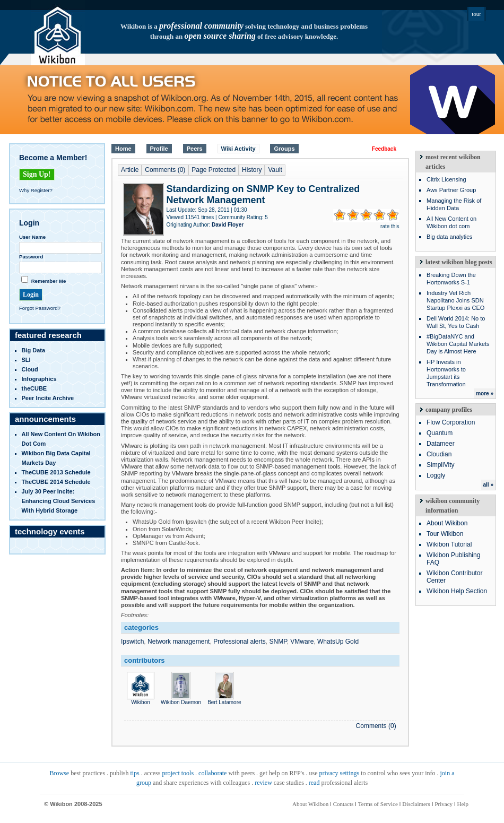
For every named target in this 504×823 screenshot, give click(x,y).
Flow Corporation (451, 422)
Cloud (30, 369)
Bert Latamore (224, 699)
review (263, 783)
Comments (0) (165, 170)
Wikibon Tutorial (449, 544)
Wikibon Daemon (181, 699)
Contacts (344, 804)
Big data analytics (449, 237)
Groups (284, 149)
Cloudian (439, 454)
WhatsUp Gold (338, 642)
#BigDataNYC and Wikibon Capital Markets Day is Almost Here (458, 344)
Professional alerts (240, 642)
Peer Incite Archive (48, 398)
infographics (39, 379)
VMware (302, 642)
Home (123, 149)
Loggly (436, 475)
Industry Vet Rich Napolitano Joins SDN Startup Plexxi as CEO (455, 300)
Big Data (34, 350)
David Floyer (228, 225)
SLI (26, 360)
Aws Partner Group (451, 190)
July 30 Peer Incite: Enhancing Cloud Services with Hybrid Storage (59, 501)
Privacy (444, 804)
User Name (32, 237)
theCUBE (34, 388)
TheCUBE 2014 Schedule (56, 482)
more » (485, 393)
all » (488, 485)
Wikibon (141, 699)
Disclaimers (416, 804)
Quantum (440, 433)
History (252, 170)
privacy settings (340, 773)
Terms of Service (378, 804)
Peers (195, 149)
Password (31, 257)
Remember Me (49, 281)
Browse (59, 773)
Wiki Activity (238, 149)
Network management (179, 642)
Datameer (441, 444)
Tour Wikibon (445, 534)
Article (130, 170)
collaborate (212, 773)
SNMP (278, 642)
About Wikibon (447, 523)
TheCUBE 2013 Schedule (56, 472)
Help (463, 804)
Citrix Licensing (446, 179)
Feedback (384, 149)
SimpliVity (440, 465)
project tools (178, 773)
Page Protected (214, 170)
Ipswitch (132, 642)
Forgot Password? (40, 308)
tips (134, 773)
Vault (275, 170)
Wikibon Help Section (457, 591)
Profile (159, 149)
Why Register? (36, 190)
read (314, 783)
